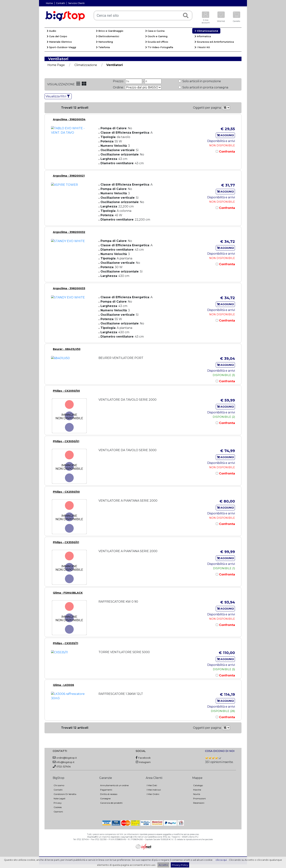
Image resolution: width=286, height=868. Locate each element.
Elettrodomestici (108, 36)
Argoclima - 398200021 (69, 176)
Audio (52, 31)
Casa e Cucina (155, 31)
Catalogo (198, 785)
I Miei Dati (152, 785)
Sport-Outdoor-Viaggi (61, 47)
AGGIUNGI (225, 135)
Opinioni (58, 812)
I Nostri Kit (202, 47)
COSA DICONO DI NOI (220, 751)
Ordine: (119, 87)
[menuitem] (69, 31)
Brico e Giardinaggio (110, 31)
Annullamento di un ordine (114, 785)
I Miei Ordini (153, 794)
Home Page (56, 65)
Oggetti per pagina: (207, 108)
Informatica (203, 36)
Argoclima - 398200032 (69, 232)
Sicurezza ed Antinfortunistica (214, 42)
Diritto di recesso (109, 794)
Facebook (144, 758)
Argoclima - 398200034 (69, 119)
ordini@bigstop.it (67, 758)
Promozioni (199, 798)
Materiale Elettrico (59, 42)
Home (49, 3)
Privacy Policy (180, 865)
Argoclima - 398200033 (69, 288)
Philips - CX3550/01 (66, 542)
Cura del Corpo (57, 36)
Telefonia (103, 47)
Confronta (227, 152)
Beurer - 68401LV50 (67, 349)
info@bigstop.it (65, 762)
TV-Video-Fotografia (159, 47)
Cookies (58, 807)
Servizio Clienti (76, 3)
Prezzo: (119, 81)
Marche (197, 790)
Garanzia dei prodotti (111, 803)
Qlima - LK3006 (63, 685)
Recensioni (199, 803)
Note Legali (59, 798)
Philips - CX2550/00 (66, 492)
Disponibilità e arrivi (221, 141)
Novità (197, 794)
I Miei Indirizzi (154, 790)
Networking (105, 42)
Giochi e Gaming (156, 36)
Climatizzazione (206, 31)
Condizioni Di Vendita (65, 794)
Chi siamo (59, 785)
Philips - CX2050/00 (66, 391)
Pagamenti (106, 790)
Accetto (163, 865)
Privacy (58, 803)
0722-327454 (64, 766)
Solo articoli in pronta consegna (205, 87)
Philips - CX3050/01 (66, 441)
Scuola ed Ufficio (157, 42)
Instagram (145, 762)
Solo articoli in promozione (201, 81)
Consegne (105, 798)
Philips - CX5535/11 (65, 643)
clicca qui (221, 860)
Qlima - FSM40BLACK (68, 593)
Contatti (61, 3)
